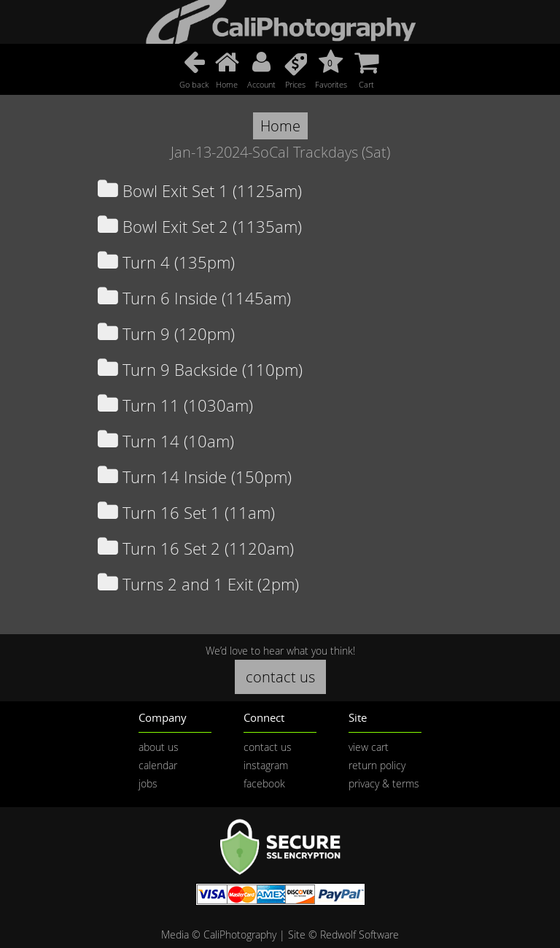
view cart (369, 747)
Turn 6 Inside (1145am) (194, 298)
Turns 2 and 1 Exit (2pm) (198, 584)
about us (159, 747)
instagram (266, 765)
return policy (377, 765)
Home (280, 126)
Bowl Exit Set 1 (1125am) (200, 191)
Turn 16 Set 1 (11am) (186, 513)
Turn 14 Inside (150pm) (195, 477)
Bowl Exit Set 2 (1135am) (200, 227)
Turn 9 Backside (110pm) (200, 370)
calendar (158, 765)
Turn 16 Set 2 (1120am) (196, 548)
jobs (148, 783)
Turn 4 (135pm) (166, 262)
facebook (264, 783)
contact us (280, 677)
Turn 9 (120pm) (166, 334)
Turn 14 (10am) (166, 441)
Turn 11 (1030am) (175, 405)
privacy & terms (384, 783)
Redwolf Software (359, 934)
